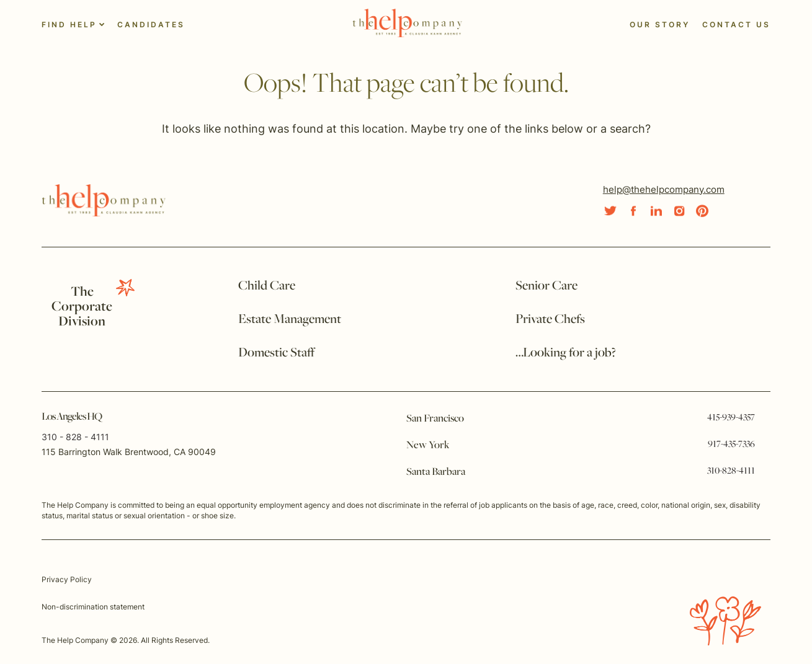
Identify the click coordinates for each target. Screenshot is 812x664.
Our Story (660, 24)
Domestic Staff (276, 353)
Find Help (69, 24)
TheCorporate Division (82, 307)
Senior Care (547, 286)
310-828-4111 (731, 471)
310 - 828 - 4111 (75, 437)
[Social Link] (610, 211)
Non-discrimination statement (93, 607)
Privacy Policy (67, 579)
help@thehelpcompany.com (664, 189)
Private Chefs (550, 320)
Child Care (267, 286)
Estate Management (290, 320)
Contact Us (736, 24)
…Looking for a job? (566, 353)
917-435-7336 (731, 445)
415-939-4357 (731, 418)
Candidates (151, 24)
